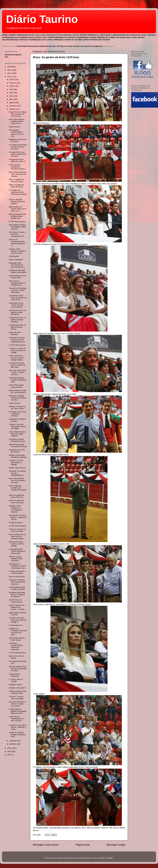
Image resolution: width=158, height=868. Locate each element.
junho (12, 96)
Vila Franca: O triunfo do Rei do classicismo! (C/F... (17, 234)
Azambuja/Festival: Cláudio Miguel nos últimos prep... (17, 551)
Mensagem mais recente (46, 845)
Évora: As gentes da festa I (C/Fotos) (16, 496)
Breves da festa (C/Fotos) (15, 333)
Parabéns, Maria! (15, 685)
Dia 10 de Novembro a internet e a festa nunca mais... (17, 704)
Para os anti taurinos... (17, 577)
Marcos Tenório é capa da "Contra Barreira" (17, 391)
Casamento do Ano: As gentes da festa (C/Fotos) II (17, 312)
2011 (9, 70)
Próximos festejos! (16, 523)
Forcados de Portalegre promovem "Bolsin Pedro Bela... (18, 290)
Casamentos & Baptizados (14, 675)
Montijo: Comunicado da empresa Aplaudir (18, 456)
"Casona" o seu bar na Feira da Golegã (17, 530)
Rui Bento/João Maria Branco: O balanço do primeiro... (17, 595)
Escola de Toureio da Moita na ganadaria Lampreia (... (17, 582)
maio (11, 93)
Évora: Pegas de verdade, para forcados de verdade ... (18, 489)
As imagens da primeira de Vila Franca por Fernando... (18, 147)
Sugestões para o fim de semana (17, 451)
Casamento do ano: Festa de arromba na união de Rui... (18, 298)
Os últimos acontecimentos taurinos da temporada (16, 646)
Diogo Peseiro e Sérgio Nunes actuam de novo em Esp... (18, 114)
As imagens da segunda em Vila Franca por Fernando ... (18, 193)
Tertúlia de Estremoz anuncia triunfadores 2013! (17, 380)
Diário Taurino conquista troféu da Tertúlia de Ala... (17, 283)
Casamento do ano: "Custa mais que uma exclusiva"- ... (17, 305)
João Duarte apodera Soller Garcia (17, 639)
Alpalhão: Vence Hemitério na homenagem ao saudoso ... (16, 509)
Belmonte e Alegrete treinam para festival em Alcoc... (17, 398)
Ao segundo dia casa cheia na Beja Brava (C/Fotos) (17, 154)
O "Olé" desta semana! (17, 526)
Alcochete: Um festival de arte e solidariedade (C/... (17, 473)
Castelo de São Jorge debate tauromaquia (17, 271)
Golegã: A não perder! (17, 688)
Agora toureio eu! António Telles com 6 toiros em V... (18, 209)
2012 (9, 73)
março (12, 86)
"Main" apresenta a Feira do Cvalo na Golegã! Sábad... (16, 358)
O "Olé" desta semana (17, 222)
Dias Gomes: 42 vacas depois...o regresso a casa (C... (18, 517)
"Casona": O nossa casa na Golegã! (16, 698)
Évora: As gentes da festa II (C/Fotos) (16, 501)
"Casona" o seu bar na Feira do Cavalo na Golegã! (17, 350)
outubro (12, 109)
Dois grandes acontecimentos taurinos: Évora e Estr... (16, 133)
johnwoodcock (86, 858)
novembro (13, 741)
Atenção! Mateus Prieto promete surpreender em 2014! (18, 669)
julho (11, 99)
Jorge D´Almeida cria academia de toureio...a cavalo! (17, 607)
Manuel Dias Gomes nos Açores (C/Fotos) (18, 445)
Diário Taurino (42, 19)
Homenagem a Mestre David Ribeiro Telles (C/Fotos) (17, 227)
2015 (9, 752)
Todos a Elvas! (14, 127)
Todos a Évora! (14, 403)
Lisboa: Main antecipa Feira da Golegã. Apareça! (17, 434)
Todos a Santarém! (16, 260)
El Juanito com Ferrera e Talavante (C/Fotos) (17, 414)
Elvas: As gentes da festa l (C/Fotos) (56, 57)
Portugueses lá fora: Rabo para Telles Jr (17, 160)
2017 (9, 755)
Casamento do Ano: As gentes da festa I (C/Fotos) (17, 320)
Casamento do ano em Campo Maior (17, 277)
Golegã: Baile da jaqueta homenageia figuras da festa (17, 711)
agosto (12, 103)
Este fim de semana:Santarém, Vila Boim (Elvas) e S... (17, 243)
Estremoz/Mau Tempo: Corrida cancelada (17, 588)
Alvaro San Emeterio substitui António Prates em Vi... (17, 121)
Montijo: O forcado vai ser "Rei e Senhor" (17, 407)
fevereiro (13, 83)
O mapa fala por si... (16, 625)
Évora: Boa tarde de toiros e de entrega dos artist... (17, 480)
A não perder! (14, 256)
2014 (9, 748)
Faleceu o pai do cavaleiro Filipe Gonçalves (15, 559)
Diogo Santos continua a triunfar (17, 614)
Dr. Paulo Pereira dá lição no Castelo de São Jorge (17, 365)
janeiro (12, 80)
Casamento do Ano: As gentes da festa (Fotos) (17, 327)
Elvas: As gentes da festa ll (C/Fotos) (16, 180)
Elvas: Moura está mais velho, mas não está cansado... (18, 174)
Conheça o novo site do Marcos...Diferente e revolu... (18, 727)
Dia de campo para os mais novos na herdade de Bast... (17, 536)
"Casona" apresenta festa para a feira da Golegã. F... (17, 620)
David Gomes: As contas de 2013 (16, 601)
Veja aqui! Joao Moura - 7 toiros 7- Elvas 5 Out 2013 (18, 372)
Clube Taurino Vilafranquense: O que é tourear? (17, 719)
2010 (9, 67)
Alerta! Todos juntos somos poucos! (16, 386)
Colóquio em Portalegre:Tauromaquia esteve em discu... (18, 632)
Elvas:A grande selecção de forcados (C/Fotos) (17, 167)
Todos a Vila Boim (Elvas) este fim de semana (17, 202)
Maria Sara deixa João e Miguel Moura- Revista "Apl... (17, 216)
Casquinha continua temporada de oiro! (17, 440)
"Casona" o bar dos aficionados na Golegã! (16, 462)
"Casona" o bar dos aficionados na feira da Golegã (17, 426)
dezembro (13, 744)
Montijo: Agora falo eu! (17, 468)
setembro (13, 106)
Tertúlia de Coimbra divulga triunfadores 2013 (17, 735)
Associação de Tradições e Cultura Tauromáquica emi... (17, 566)
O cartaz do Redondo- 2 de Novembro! (17, 572)
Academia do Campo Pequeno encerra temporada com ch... (18, 340)
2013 (9, 77)
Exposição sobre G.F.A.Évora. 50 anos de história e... (17, 265)
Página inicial (83, 845)
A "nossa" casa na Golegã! (16, 680)
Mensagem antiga (116, 845)
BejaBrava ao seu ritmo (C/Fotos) (18, 140)
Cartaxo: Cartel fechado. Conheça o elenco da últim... (17, 251)
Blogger (110, 858)
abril (11, 89)
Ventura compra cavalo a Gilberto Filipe (17, 692)
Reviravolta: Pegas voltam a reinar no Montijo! (17, 544)
